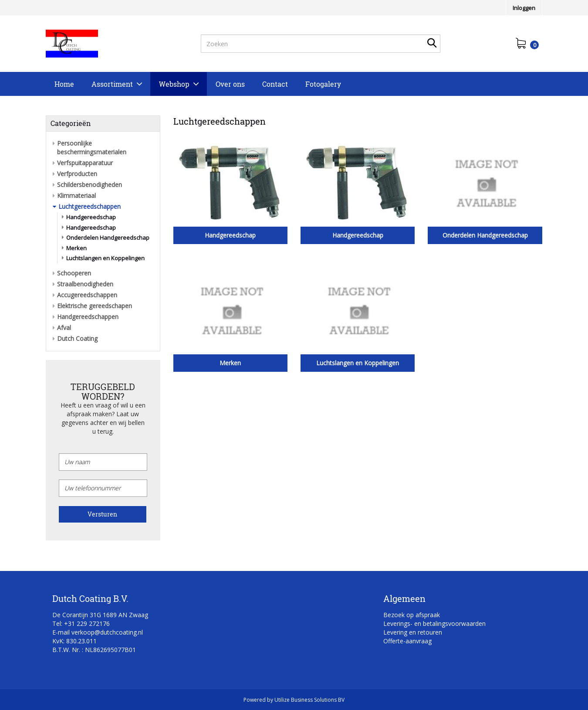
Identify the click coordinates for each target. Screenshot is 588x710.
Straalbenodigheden (85, 284)
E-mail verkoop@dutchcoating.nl (98, 632)
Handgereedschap (91, 217)
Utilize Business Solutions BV (309, 700)
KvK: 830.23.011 (74, 641)
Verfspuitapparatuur (85, 163)
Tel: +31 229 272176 (81, 623)
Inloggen (524, 8)
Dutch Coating (77, 338)
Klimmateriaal (76, 195)
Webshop (174, 84)
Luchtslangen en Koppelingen (105, 258)
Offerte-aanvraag (407, 641)
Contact (275, 84)
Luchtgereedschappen (90, 206)
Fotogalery (323, 84)
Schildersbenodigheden (90, 185)
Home (64, 84)
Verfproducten (77, 174)
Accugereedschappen (87, 295)
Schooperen (74, 273)
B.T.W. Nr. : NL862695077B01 (94, 650)
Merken (76, 248)
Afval (64, 328)
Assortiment (112, 84)
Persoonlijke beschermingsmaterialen (92, 148)
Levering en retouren (413, 632)
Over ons (230, 84)
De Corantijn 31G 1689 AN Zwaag (100, 615)
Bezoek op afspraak (412, 615)
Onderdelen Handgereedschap (108, 238)
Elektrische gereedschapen (95, 306)
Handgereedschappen (88, 317)
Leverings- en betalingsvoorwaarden (434, 623)
